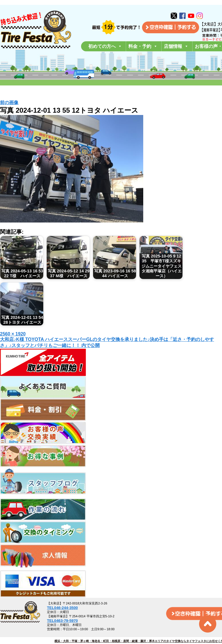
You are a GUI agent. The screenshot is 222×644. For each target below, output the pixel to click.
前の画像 (9, 103)
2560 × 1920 (13, 334)
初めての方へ (105, 46)
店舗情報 (176, 46)
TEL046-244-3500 (62, 608)
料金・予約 (143, 46)
